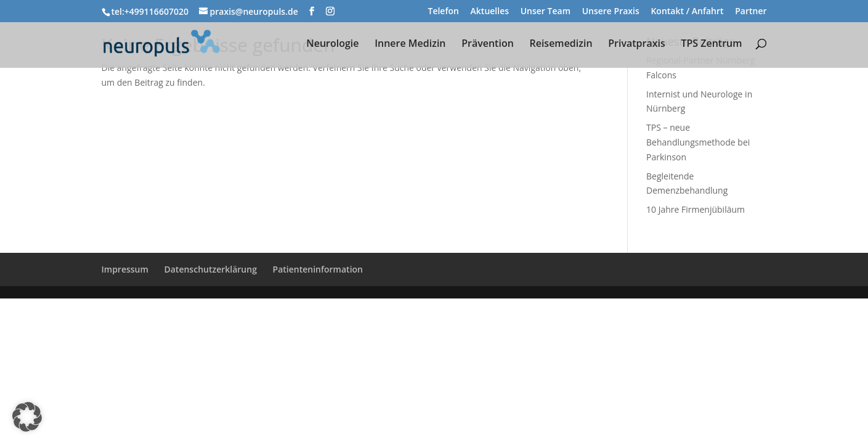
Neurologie (332, 44)
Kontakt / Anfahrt (687, 12)
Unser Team (546, 12)
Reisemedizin (561, 44)
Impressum (125, 269)
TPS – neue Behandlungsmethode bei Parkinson (698, 142)
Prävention (488, 44)
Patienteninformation (318, 269)
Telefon (443, 12)
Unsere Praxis (611, 12)
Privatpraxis (637, 44)
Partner (751, 12)
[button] (27, 417)
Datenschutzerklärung (210, 269)
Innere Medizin (410, 44)
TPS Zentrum (711, 44)
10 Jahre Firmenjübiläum (696, 209)
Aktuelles (490, 12)
